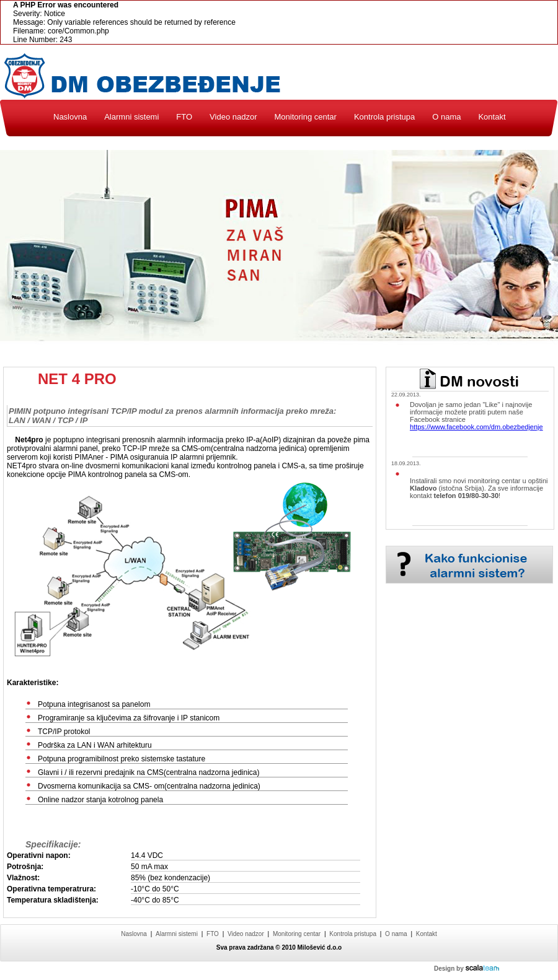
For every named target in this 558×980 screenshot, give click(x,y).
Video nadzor (233, 117)
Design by (467, 969)
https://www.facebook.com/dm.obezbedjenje (476, 427)
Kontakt (492, 117)
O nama (446, 117)
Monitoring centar (305, 117)
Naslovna (70, 117)
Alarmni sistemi (131, 117)
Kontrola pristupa (384, 117)
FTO (184, 117)
